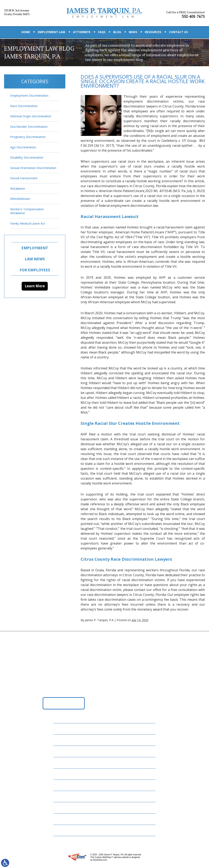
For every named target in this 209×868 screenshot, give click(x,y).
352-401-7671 (186, 13)
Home (26, 32)
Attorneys (82, 32)
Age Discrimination (23, 147)
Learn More (35, 286)
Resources (153, 32)
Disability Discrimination (27, 157)
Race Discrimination (24, 106)
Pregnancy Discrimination (28, 137)
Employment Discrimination (29, 95)
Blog (117, 32)
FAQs (102, 32)
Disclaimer (65, 819)
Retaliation (18, 188)
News (133, 32)
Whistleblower (20, 199)
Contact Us (178, 32)
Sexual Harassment (24, 178)
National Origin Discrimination (31, 116)
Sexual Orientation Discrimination (33, 168)
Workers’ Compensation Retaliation (27, 211)
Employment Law (52, 32)
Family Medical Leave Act (28, 223)
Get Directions (64, 704)
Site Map (63, 830)
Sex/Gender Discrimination (29, 126)
